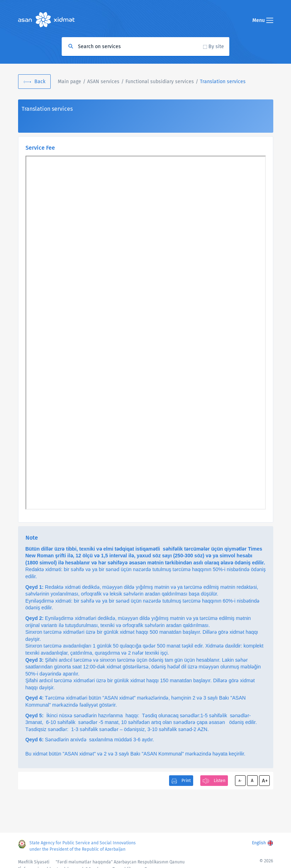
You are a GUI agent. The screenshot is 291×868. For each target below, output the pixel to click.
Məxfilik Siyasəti (34, 862)
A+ (265, 781)
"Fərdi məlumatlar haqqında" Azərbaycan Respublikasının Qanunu (120, 862)
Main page (69, 82)
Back (40, 82)
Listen (220, 781)
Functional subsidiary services (160, 82)
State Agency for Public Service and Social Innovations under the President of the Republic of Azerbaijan (83, 846)
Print (186, 781)
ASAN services (103, 82)
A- (240, 781)
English (259, 843)
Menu (263, 20)
